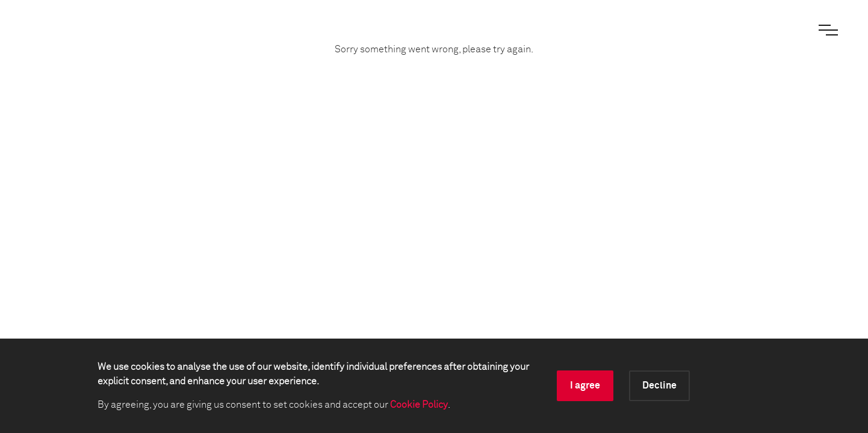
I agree (585, 385)
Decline (659, 385)
